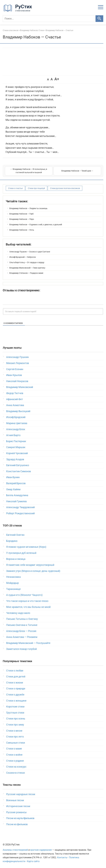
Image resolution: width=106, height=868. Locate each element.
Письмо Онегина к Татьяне (22, 625)
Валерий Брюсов (16, 483)
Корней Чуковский (17, 453)
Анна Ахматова (15, 405)
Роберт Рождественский (20, 513)
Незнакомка (13, 577)
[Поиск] (49, 19)
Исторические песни (18, 806)
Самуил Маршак (16, 447)
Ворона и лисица (16, 559)
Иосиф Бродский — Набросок (23, 257)
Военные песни (15, 800)
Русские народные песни (21, 794)
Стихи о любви (15, 671)
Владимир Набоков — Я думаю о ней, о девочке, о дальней (36, 225)
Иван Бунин (13, 477)
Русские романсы (16, 812)
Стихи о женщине (16, 701)
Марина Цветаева (17, 423)
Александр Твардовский (20, 507)
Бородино (12, 541)
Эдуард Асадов (15, 459)
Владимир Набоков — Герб (21, 214)
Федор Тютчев (15, 393)
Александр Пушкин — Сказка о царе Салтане (30, 252)
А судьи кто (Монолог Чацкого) (24, 595)
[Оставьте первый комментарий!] (53, 311)
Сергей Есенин (15, 369)
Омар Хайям (13, 489)
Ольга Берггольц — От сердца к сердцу (27, 262)
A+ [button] (57, 79)
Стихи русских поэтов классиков (65, 188)
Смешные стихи (16, 743)
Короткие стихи (15, 707)
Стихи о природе (16, 688)
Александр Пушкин (17, 357)
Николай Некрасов (17, 381)
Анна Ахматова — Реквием (22, 637)
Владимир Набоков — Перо (22, 219)
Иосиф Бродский (16, 417)
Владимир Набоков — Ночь (22, 230)
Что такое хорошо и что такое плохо (27, 601)
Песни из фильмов (17, 824)
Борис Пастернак (16, 441)
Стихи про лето (15, 737)
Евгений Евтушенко (18, 465)
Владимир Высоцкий (18, 411)
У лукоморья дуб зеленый (21, 553)
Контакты (62, 857)
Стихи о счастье (15, 188)
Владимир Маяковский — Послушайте (28, 643)
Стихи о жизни (15, 683)
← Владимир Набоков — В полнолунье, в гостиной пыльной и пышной (29, 171)
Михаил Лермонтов (18, 363)
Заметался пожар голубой (21, 649)
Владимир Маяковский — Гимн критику (27, 268)
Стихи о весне (14, 731)
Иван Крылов (14, 375)
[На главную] (19, 11)
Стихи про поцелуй (36, 188)
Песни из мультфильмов (20, 818)
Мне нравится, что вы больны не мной (28, 607)
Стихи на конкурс (16, 767)
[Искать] (99, 19)
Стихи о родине (15, 761)
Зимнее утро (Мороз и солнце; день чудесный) (33, 571)
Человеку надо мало (18, 613)
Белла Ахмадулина (17, 495)
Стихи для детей (16, 676)
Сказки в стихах (16, 773)
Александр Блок (16, 429)
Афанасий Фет (15, 399)
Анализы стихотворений (15, 850)
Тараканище (13, 589)
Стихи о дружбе (15, 695)
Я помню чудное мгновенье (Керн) (26, 547)
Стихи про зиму (15, 725)
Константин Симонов (18, 471)
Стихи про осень (16, 719)
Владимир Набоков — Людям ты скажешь (28, 208)
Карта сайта (33, 861)
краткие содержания (41, 850)
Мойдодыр (12, 583)
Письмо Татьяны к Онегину (22, 619)
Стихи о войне (14, 755)
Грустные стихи (15, 713)
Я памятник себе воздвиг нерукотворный (30, 565)
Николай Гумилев (16, 501)
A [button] (48, 79)
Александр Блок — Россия (21, 631)
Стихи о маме (14, 749)
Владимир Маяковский (20, 387)
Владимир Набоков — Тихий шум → (77, 171)
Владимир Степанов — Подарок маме (26, 273)
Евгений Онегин (15, 535)
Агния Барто (13, 435)
